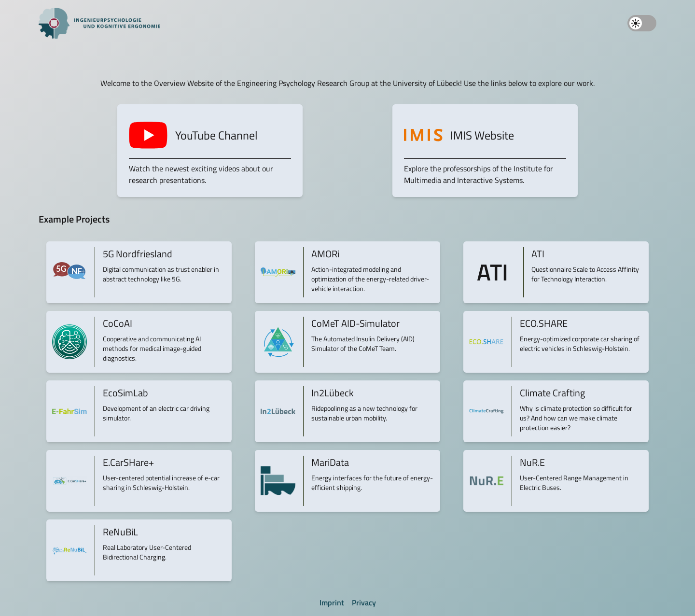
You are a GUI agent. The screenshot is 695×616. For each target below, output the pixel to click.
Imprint (332, 602)
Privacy (364, 602)
